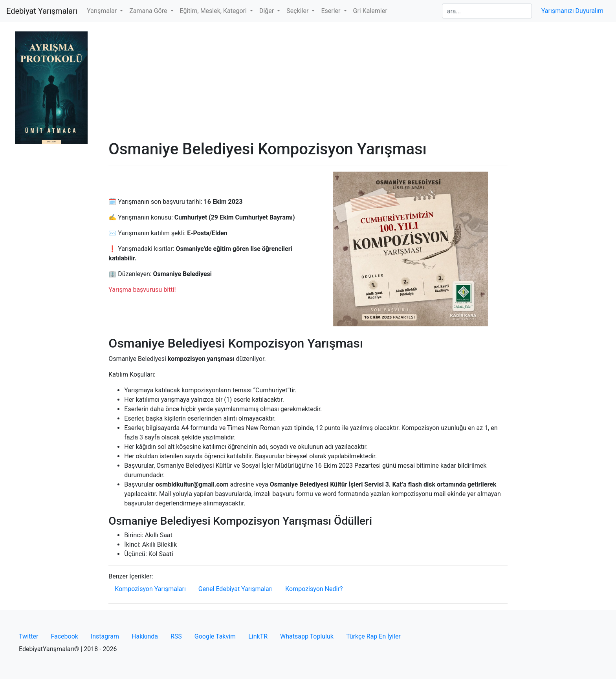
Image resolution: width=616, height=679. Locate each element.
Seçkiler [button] (298, 11)
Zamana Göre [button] (149, 11)
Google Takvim (215, 636)
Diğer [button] (267, 11)
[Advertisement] (308, 81)
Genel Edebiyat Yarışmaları (236, 589)
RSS (176, 636)
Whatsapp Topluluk (307, 636)
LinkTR (258, 636)
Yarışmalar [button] (103, 11)
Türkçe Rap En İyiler (373, 636)
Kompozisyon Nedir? (314, 589)
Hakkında (145, 636)
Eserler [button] (331, 11)
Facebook (64, 636)
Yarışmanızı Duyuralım (572, 11)
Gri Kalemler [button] (370, 11)
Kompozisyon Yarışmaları (150, 589)
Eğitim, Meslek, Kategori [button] (214, 11)
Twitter (28, 636)
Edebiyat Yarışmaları (42, 11)
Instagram (105, 636)
